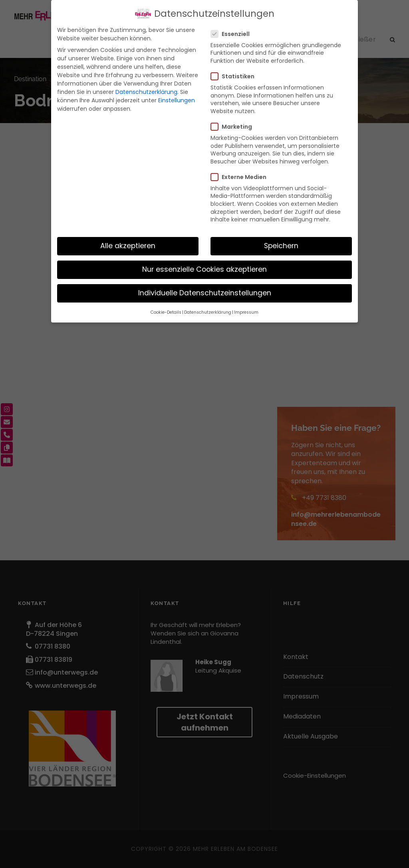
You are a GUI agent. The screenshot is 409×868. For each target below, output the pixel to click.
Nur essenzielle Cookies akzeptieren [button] (204, 269)
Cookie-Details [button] (166, 312)
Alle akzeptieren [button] (128, 246)
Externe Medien (242, 177)
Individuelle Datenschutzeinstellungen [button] (205, 293)
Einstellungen (177, 100)
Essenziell (233, 34)
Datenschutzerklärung (146, 92)
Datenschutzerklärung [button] (208, 312)
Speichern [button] (281, 246)
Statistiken (236, 76)
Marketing (235, 127)
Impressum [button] (246, 312)
